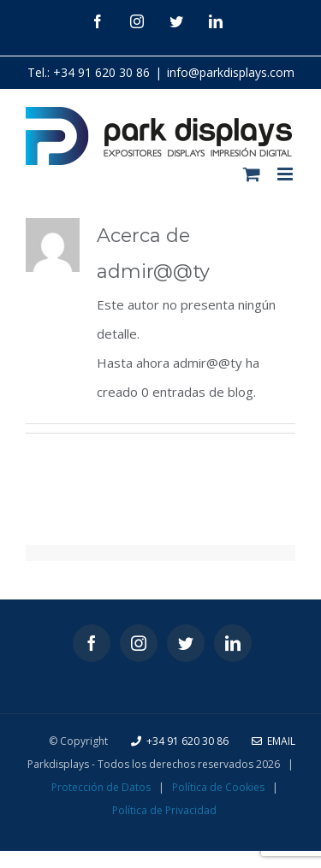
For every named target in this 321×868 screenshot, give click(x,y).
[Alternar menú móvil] (286, 174)
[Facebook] (92, 643)
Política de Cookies (218, 787)
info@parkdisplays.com (231, 72)
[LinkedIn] (233, 643)
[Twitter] (186, 643)
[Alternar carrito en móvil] (252, 174)
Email (273, 741)
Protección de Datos (101, 787)
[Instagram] (139, 643)
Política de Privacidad (164, 810)
